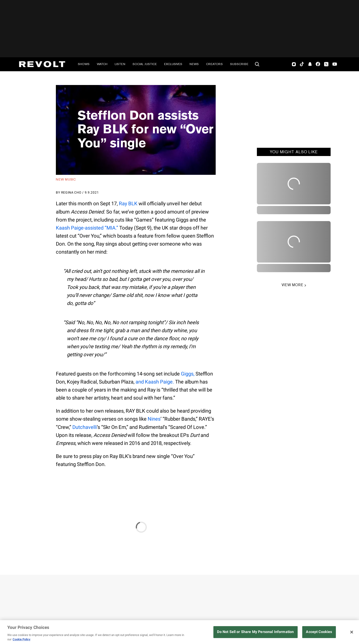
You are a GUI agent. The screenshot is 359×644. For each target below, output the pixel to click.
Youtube (335, 65)
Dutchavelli (85, 427)
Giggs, (188, 374)
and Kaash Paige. (155, 382)
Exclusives (173, 64)
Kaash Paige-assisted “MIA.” (87, 228)
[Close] (352, 632)
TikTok (302, 64)
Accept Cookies (319, 632)
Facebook (318, 64)
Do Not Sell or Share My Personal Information (255, 632)
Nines (154, 419)
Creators (214, 64)
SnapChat (310, 64)
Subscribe (239, 64)
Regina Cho (71, 192)
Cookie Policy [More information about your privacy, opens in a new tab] (22, 639)
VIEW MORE (292, 285)
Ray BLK (128, 204)
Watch (102, 64)
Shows (84, 64)
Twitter (326, 64)
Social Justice (145, 64)
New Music (66, 179)
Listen (120, 64)
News (194, 64)
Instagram (294, 64)
